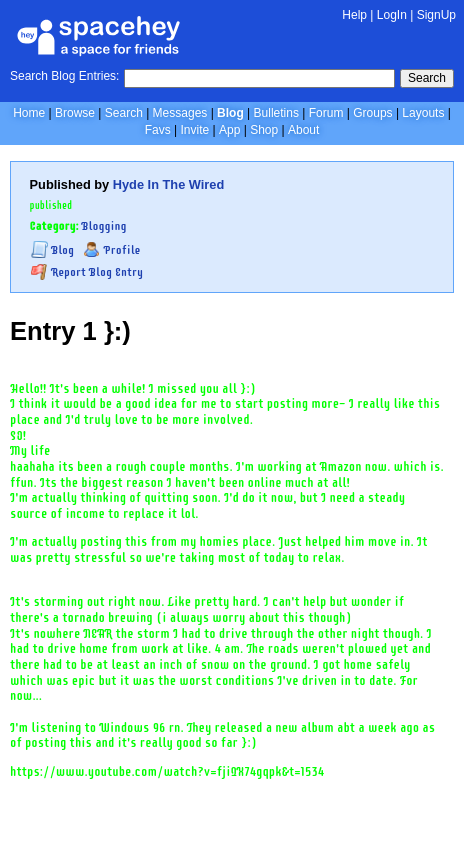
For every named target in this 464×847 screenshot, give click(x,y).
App (229, 130)
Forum (326, 113)
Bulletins (276, 113)
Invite (194, 130)
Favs (158, 130)
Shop (264, 130)
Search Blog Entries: (64, 76)
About (303, 130)
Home (29, 113)
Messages (180, 113)
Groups (372, 113)
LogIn (392, 15)
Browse (75, 113)
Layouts (423, 113)
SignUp (436, 15)
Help (354, 15)
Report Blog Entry (87, 271)
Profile (111, 250)
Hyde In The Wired (169, 184)
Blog (230, 113)
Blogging (104, 226)
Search (427, 78)
